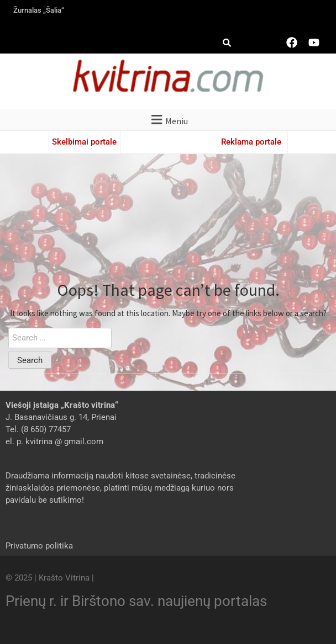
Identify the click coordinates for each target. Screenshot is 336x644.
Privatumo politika (39, 546)
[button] (168, 119)
